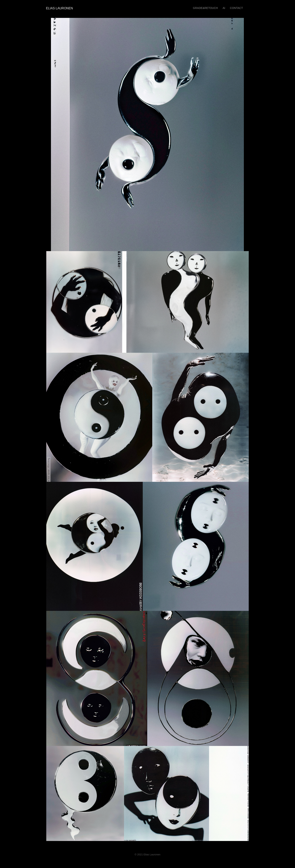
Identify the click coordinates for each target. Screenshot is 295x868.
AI (224, 8)
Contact (236, 8)
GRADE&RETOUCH (205, 8)
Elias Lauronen (59, 8)
